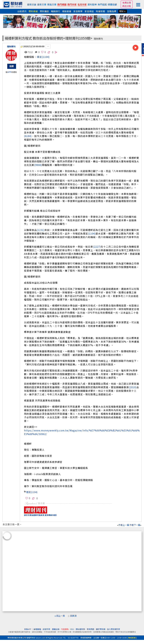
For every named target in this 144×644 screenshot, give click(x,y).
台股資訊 (22, 11)
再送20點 (127, 6)
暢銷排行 (56, 11)
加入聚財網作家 (114, 629)
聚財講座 (44, 11)
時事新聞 (100, 11)
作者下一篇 (136, 525)
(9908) (38, 165)
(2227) (97, 247)
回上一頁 (61, 616)
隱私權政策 (80, 629)
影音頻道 (89, 11)
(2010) (133, 387)
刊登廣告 (65, 629)
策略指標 (112, 11)
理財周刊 (98, 39)
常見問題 (90, 629)
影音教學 (78, 11)
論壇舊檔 (37, 629)
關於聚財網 (101, 629)
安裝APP (28, 629)
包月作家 (82, 4)
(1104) (46, 57)
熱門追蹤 (102, 4)
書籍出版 (56, 629)
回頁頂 (73, 616)
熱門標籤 (62, 4)
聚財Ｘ (123, 11)
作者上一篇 (123, 525)
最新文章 (42, 4)
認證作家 (46, 629)
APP (9, 72)
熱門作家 (72, 4)
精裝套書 (67, 11)
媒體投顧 (112, 4)
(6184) (28, 136)
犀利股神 (92, 4)
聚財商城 (33, 11)
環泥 (39, 57)
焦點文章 (52, 4)
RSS (72, 629)
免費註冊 (127, 3)
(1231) (41, 230)
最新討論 (32, 4)
